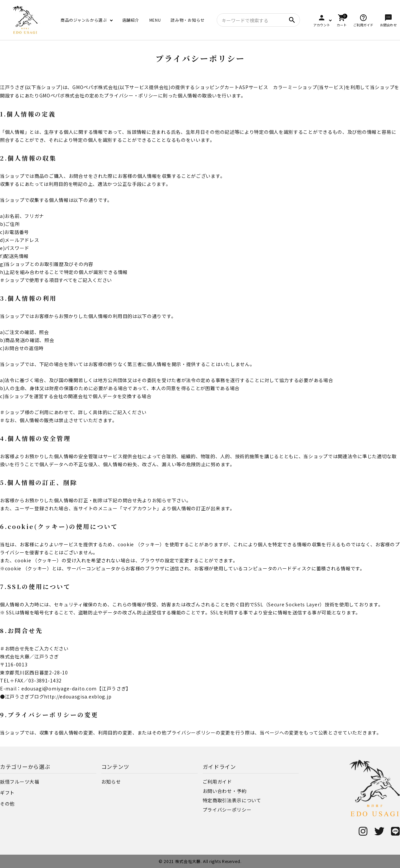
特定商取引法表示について (232, 800)
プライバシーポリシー (227, 810)
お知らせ (111, 782)
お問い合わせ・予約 (225, 791)
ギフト (7, 793)
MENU (155, 20)
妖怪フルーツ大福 (20, 782)
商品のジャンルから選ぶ (84, 20)
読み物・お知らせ (188, 20)
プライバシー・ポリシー (131, 95)
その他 (7, 804)
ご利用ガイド (217, 782)
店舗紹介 (131, 20)
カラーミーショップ (295, 87)
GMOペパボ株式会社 (95, 87)
